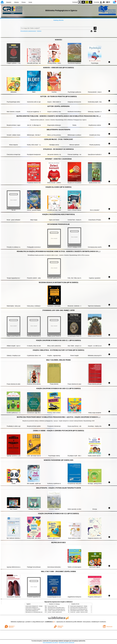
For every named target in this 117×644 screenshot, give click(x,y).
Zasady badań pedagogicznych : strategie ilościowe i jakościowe (39, 606)
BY (91, 2)
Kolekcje (39, 31)
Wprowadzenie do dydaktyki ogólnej (33, 609)
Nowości (9, 2)
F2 (108, 2)
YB (87, 2)
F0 (101, 2)
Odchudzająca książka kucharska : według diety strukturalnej (83, 611)
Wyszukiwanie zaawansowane (28, 31)
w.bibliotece (50, 622)
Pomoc (24, 2)
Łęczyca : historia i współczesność (55, 612)
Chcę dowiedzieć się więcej (50, 642)
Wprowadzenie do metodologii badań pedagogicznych (36, 612)
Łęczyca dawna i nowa (52, 606)
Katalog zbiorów (58, 20)
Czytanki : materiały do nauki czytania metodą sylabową (59, 611)
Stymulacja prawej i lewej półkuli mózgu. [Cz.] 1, (58, 608)
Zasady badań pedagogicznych (32, 608)
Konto (30, 2)
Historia (16, 2)
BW (83, 2)
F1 (104, 2)
